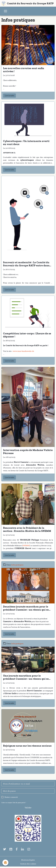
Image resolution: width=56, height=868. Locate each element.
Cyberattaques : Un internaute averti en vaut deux (26, 143)
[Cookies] (5, 863)
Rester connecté (11, 797)
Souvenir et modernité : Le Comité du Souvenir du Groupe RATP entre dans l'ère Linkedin (26, 264)
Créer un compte (7, 803)
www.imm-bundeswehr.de (23, 351)
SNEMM (26, 546)
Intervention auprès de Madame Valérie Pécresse (28, 452)
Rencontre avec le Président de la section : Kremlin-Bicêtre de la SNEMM (27, 529)
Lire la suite (9, 96)
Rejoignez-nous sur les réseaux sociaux (27, 746)
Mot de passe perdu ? (20, 803)
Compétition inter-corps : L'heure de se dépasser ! (27, 335)
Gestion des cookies (28, 864)
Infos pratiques (17, 565)
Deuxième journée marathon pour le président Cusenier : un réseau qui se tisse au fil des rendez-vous (26, 608)
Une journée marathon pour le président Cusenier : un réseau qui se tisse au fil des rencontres (26, 677)
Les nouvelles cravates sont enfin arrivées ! (24, 70)
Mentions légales (28, 860)
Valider (28, 808)
